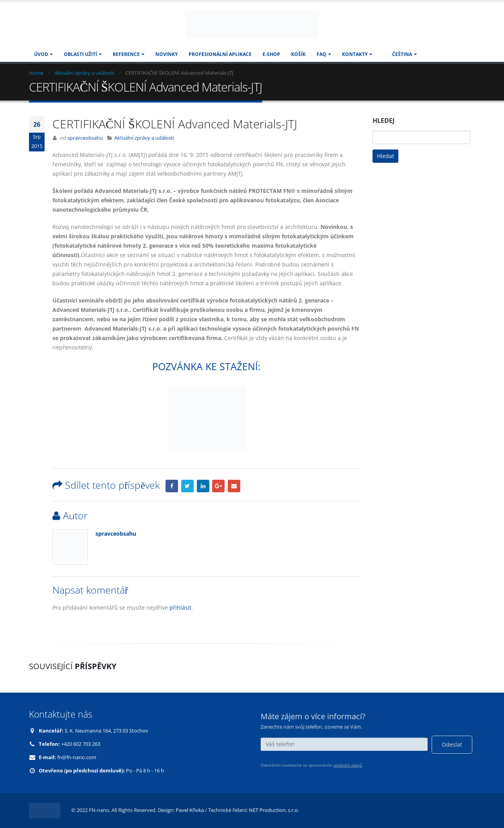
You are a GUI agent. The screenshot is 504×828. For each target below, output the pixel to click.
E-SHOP (271, 54)
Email (234, 486)
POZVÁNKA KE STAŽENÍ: (206, 366)
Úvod (41, 54)
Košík (298, 54)
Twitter (187, 486)
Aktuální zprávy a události (144, 138)
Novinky (166, 54)
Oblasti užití (80, 54)
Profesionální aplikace (220, 54)
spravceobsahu (85, 138)
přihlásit (180, 607)
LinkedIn (203, 486)
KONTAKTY (355, 54)
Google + (218, 486)
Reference (126, 54)
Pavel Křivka (190, 810)
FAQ (321, 54)
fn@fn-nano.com (77, 757)
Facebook (172, 486)
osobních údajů (348, 765)
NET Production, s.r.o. (274, 810)
